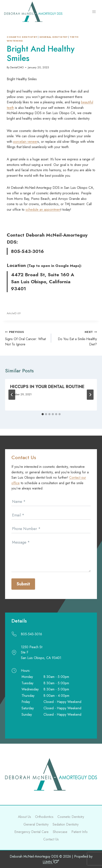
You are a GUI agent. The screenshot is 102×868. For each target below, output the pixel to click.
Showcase (60, 832)
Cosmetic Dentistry (22, 37)
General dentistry (53, 37)
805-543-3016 (27, 251)
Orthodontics (44, 817)
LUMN (51, 862)
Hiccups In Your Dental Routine (47, 387)
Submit (23, 584)
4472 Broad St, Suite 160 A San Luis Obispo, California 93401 (43, 282)
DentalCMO (17, 67)
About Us (24, 817)
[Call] (51, 634)
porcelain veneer (25, 142)
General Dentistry (36, 824)
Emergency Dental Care (31, 832)
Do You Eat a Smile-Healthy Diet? (76, 338)
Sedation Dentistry (66, 824)
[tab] (43, 414)
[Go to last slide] (12, 395)
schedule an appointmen (43, 210)
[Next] (90, 395)
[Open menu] (94, 12)
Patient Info (80, 832)
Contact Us (51, 839)
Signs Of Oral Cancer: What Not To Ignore (26, 338)
